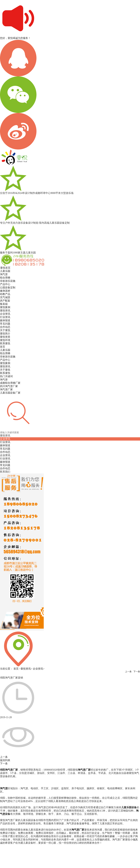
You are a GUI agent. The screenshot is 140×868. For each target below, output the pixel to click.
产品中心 (5, 360)
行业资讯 (5, 459)
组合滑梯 (5, 353)
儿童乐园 (5, 350)
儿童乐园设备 (129, 807)
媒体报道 (5, 462)
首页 (3, 347)
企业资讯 (5, 455)
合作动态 (5, 468)
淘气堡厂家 (84, 770)
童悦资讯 (5, 366)
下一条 (137, 672)
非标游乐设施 (8, 357)
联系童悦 (5, 373)
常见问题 (5, 465)
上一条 (128, 672)
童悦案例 (5, 363)
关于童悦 (5, 370)
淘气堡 (4, 788)
